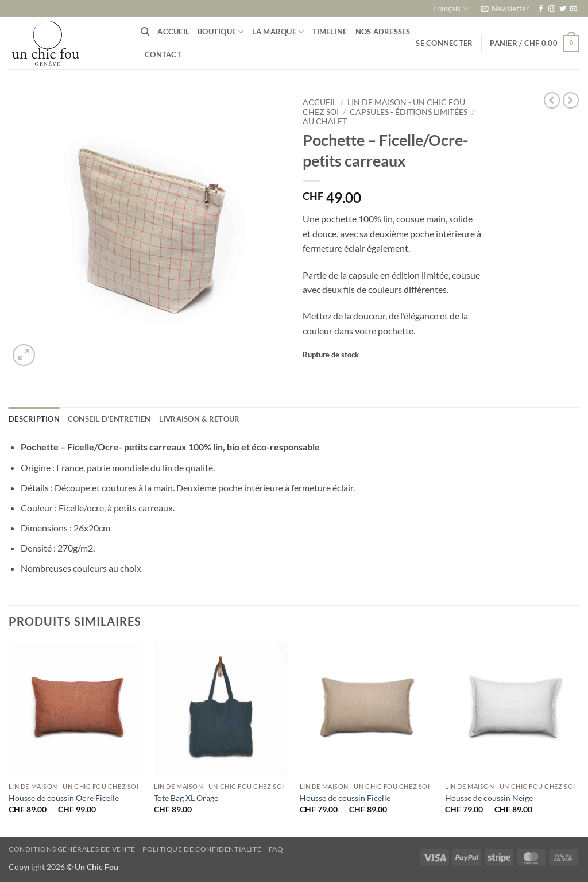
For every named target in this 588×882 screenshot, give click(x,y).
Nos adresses (383, 32)
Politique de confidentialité (202, 849)
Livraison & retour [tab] (200, 419)
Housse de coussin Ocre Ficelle (64, 798)
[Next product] (552, 100)
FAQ (276, 849)
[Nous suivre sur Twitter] (563, 9)
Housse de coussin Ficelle (345, 798)
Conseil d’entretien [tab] (109, 419)
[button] (505, 9)
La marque (278, 32)
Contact (163, 55)
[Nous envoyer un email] (574, 9)
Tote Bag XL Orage (186, 798)
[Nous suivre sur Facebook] (541, 9)
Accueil (173, 32)
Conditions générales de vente (72, 849)
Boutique (221, 32)
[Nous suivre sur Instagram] (552, 9)
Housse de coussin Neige (489, 798)
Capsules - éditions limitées (409, 112)
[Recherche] (145, 32)
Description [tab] (34, 419)
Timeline (329, 32)
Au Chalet (325, 121)
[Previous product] (571, 100)
